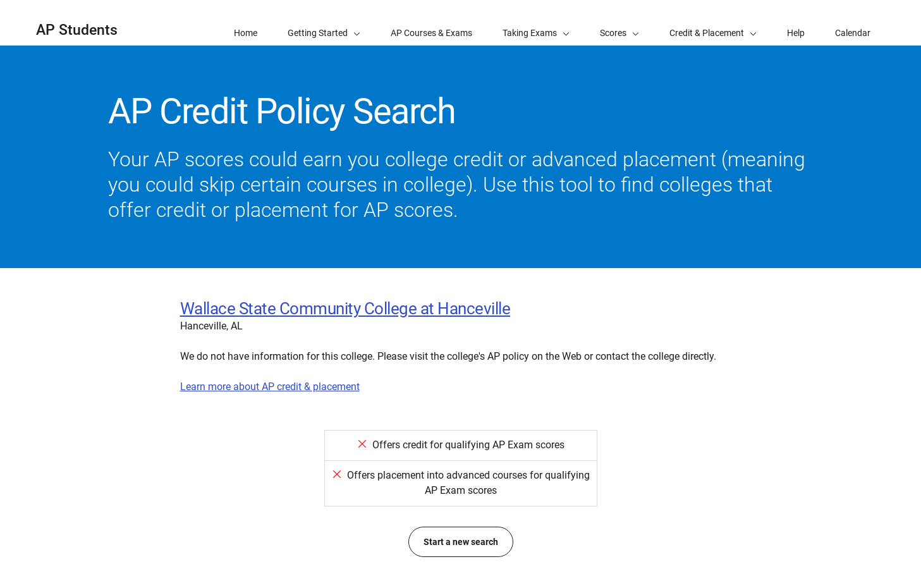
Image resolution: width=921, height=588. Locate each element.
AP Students (77, 30)
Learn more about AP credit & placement (270, 387)
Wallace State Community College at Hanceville (345, 309)
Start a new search (461, 542)
